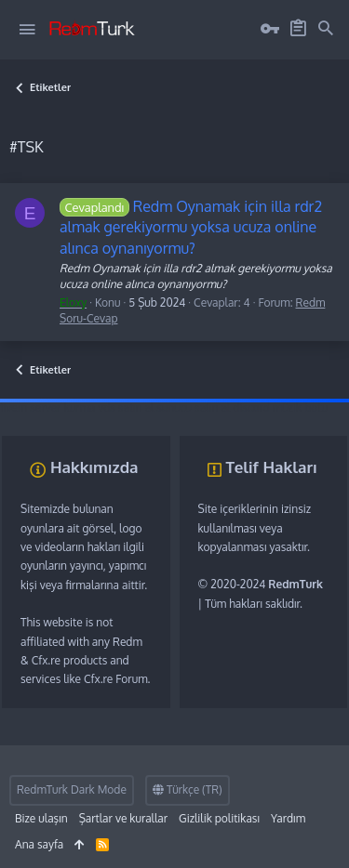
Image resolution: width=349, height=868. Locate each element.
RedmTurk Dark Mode (72, 789)
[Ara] (326, 29)
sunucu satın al (193, 408)
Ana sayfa (39, 844)
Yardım (288, 818)
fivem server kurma (47, 408)
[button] (27, 30)
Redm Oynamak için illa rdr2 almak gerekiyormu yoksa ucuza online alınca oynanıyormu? (191, 227)
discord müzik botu (280, 408)
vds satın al (126, 408)
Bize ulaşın (41, 818)
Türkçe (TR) (188, 789)
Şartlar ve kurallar (123, 818)
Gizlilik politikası (219, 818)
